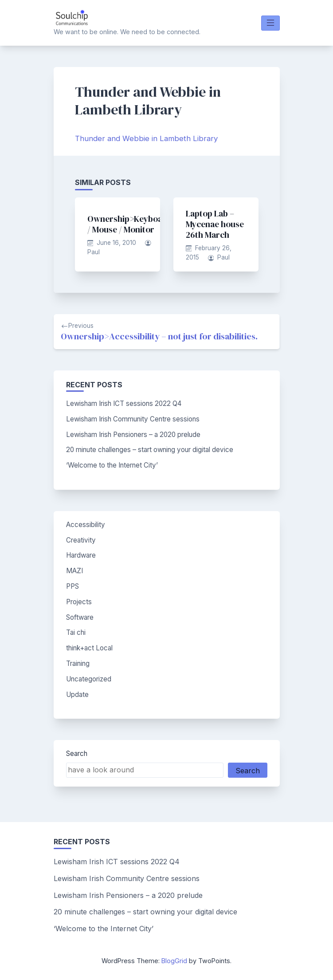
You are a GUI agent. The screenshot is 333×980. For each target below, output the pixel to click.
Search (77, 754)
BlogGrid (174, 961)
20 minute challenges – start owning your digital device (150, 450)
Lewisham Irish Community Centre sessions (133, 419)
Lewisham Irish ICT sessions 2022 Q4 (124, 403)
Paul (94, 252)
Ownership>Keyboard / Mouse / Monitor (129, 224)
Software (80, 617)
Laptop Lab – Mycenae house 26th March (215, 224)
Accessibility (86, 525)
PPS (72, 586)
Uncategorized (89, 679)
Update (77, 695)
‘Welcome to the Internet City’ (112, 465)
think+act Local (89, 648)
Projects (79, 602)
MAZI (74, 571)
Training (78, 663)
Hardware (81, 555)
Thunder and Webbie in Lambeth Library (146, 138)
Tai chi (76, 632)
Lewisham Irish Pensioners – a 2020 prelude (133, 435)
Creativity (81, 540)
